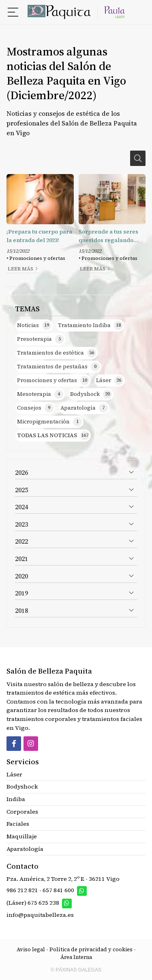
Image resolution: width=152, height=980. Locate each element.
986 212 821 (22, 891)
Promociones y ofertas (37, 258)
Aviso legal (31, 949)
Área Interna (76, 957)
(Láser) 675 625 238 (33, 903)
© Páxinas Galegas (76, 970)
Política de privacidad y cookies (91, 949)
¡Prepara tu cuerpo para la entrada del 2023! (39, 236)
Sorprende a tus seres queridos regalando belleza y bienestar (108, 236)
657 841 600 (58, 891)
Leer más (20, 269)
